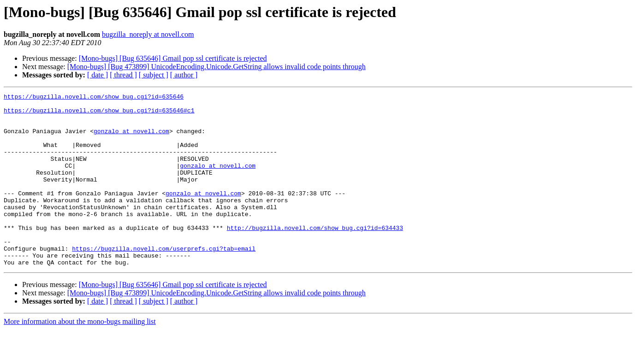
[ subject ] (154, 75)
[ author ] (184, 75)
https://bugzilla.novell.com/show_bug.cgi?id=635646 (94, 98)
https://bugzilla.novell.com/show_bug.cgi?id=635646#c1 (99, 114)
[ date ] (98, 75)
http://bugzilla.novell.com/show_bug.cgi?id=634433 (315, 255)
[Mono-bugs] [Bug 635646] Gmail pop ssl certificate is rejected (173, 58)
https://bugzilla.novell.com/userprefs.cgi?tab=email (164, 280)
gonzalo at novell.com (131, 139)
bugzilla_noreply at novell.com (148, 34)
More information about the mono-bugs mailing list (80, 356)
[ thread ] (123, 75)
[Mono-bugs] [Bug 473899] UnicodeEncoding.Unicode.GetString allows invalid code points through (217, 67)
